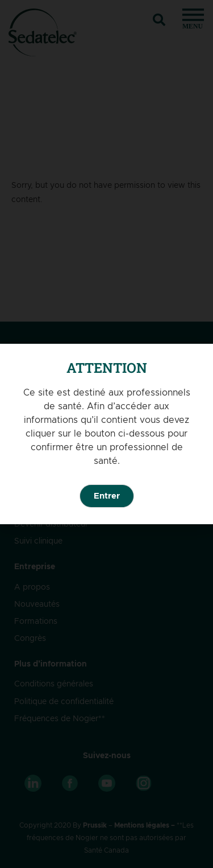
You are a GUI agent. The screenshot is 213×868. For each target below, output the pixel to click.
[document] (106, 434)
